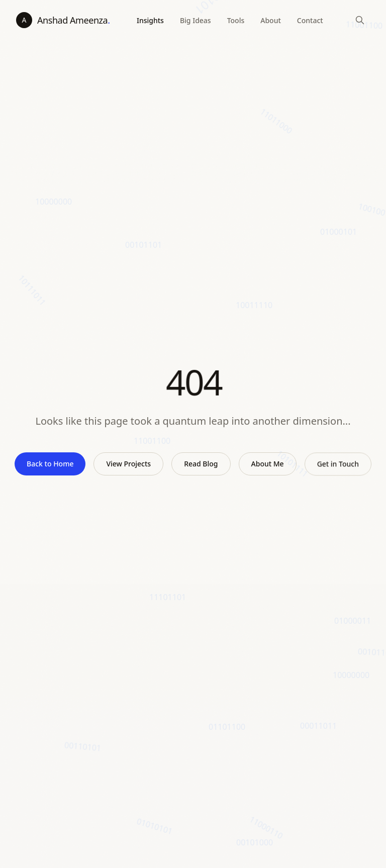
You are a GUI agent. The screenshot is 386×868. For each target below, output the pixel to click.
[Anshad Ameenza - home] (63, 20)
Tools (236, 20)
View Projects (128, 464)
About (271, 20)
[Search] (360, 20)
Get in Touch (338, 466)
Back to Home (50, 464)
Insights (150, 20)
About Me (268, 464)
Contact (310, 20)
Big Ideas (196, 20)
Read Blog (201, 464)
